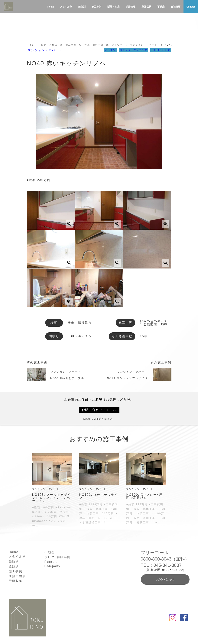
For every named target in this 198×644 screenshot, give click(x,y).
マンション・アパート (144, 45)
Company (52, 566)
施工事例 (16, 571)
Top (31, 45)
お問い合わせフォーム (99, 410)
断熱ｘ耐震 (17, 576)
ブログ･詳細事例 (58, 557)
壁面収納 (16, 581)
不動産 (50, 552)
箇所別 (14, 561)
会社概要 (176, 7)
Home (14, 552)
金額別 (14, 566)
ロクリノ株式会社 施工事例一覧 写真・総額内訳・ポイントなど (82, 45)
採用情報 (131, 7)
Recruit (51, 562)
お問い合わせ (165, 579)
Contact (191, 7)
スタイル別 (17, 556)
